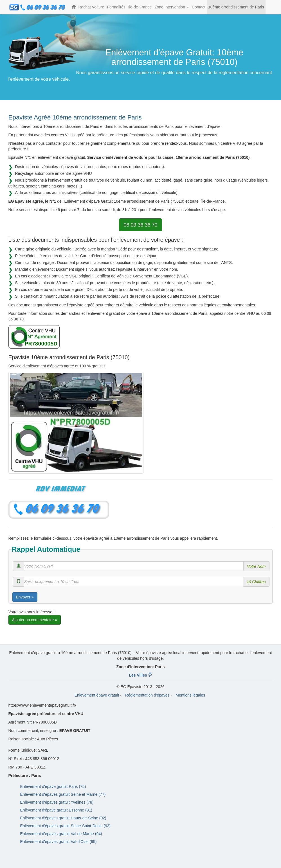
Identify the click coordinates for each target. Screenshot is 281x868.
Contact (199, 7)
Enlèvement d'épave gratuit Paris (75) (53, 786)
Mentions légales (190, 695)
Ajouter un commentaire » (35, 620)
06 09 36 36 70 (140, 225)
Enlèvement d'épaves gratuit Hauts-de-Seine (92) (63, 818)
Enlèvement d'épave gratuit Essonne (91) (56, 810)
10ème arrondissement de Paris (236, 7)
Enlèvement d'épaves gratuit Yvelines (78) (57, 802)
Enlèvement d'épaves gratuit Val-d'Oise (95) (59, 842)
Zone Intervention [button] (172, 9)
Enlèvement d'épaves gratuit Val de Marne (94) (61, 834)
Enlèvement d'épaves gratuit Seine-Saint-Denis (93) (66, 826)
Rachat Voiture (91, 7)
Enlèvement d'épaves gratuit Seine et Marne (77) (63, 794)
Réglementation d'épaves (147, 695)
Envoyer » (25, 597)
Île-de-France (140, 7)
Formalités (116, 7)
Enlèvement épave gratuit (97, 695)
